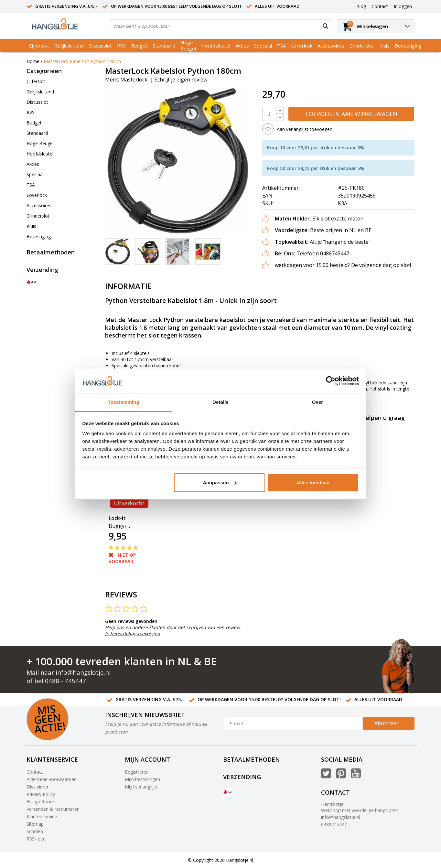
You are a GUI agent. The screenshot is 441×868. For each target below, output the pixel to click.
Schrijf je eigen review (181, 80)
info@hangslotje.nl (83, 672)
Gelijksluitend (69, 46)
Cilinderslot (362, 46)
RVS (121, 46)
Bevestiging (408, 46)
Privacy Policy (41, 794)
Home (33, 61)
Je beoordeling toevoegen (133, 633)
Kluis (384, 46)
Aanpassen (220, 482)
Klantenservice (42, 816)
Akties (242, 46)
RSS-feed (36, 839)
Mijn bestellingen (142, 779)
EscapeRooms (42, 802)
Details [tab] (220, 402)
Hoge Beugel (188, 45)
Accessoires (331, 46)
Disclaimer (38, 787)
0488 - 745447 (65, 681)
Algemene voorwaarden (52, 779)
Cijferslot (39, 46)
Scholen (35, 831)
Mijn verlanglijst (141, 787)
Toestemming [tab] (124, 402)
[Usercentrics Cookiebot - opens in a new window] (331, 381)
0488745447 (334, 825)
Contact (35, 772)
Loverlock (302, 46)
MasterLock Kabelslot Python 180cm (82, 61)
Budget (139, 46)
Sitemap (35, 824)
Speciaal (263, 46)
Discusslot (100, 46)
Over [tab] (318, 402)
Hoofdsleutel (216, 46)
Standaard (164, 46)
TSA (281, 46)
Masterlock (134, 80)
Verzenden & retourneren (53, 809)
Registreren (137, 772)
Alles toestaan (313, 482)
